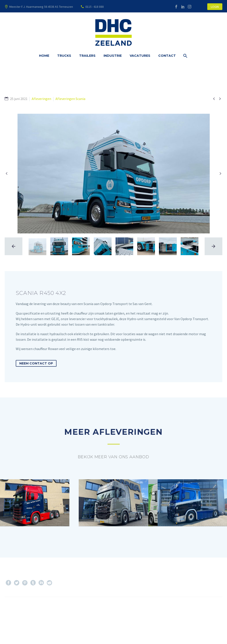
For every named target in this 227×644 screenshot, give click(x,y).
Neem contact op (36, 363)
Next (214, 610)
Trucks (64, 56)
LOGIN (215, 7)
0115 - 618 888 (95, 7)
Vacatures (140, 56)
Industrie (113, 56)
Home (44, 56)
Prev (13, 610)
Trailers (87, 56)
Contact (167, 56)
